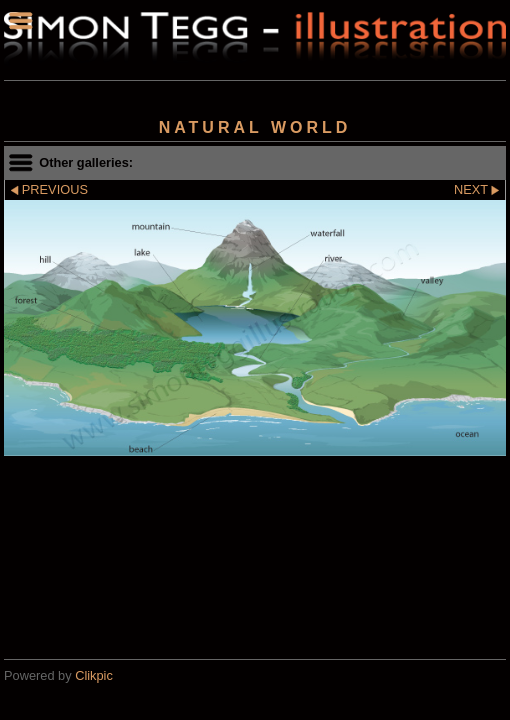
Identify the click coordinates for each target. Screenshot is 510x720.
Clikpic (94, 675)
